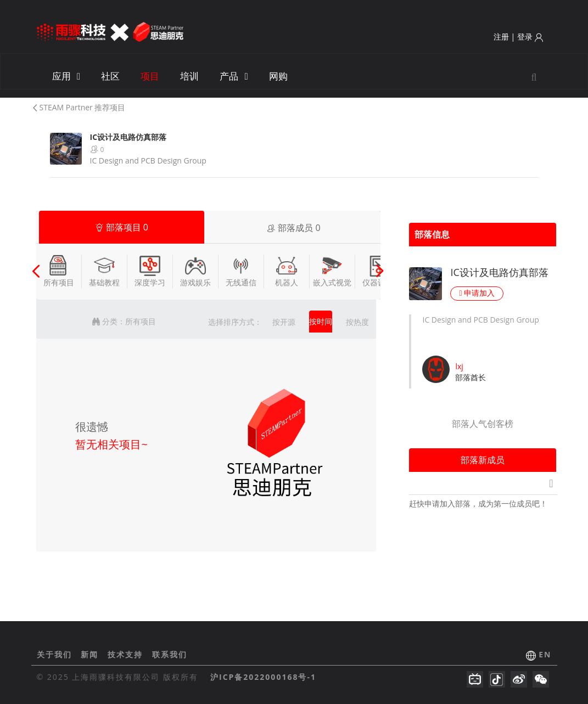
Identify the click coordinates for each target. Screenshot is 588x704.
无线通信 (241, 271)
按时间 (321, 321)
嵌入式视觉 (332, 271)
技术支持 (127, 654)
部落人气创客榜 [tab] (483, 424)
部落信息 (432, 234)
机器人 (287, 271)
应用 (66, 76)
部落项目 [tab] (122, 227)
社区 (110, 76)
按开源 (284, 322)
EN (545, 654)
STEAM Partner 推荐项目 (78, 107)
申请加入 (477, 293)
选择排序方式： (235, 322)
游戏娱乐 (195, 271)
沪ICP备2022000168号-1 (263, 677)
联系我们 (170, 654)
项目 (150, 76)
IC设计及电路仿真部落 (499, 272)
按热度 (357, 322)
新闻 (91, 654)
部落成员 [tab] (293, 228)
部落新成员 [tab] (483, 460)
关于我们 (56, 654)
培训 (189, 76)
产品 (234, 76)
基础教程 (104, 271)
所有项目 (59, 271)
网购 (278, 76)
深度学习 (150, 271)
